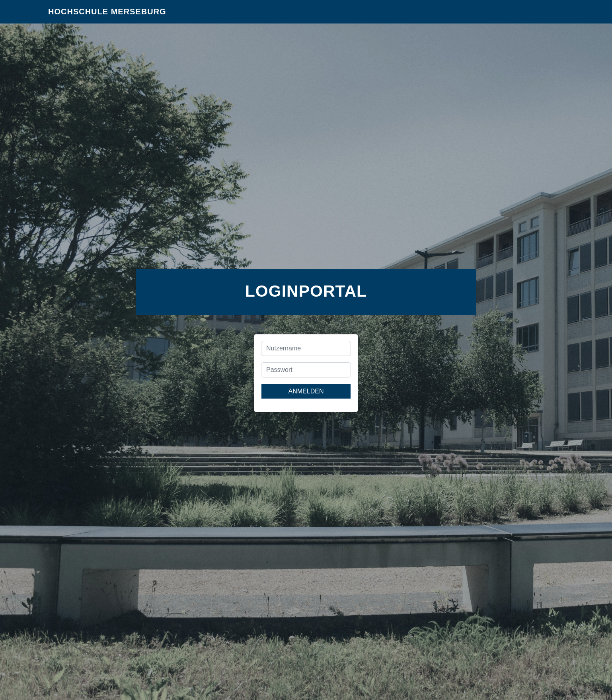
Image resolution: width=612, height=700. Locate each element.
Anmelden (306, 391)
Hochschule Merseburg (107, 16)
